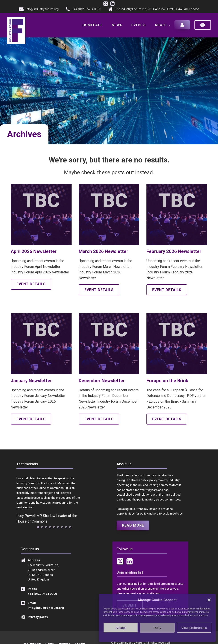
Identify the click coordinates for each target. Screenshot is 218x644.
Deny (157, 628)
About (161, 25)
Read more (133, 525)
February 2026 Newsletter (174, 251)
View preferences (194, 628)
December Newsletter (102, 381)
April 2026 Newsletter (34, 251)
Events (139, 25)
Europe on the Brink (167, 381)
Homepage (93, 25)
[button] (209, 600)
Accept (121, 628)
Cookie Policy (149, 637)
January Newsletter (31, 381)
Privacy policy (166, 637)
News (117, 25)
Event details (31, 284)
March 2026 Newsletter (103, 251)
